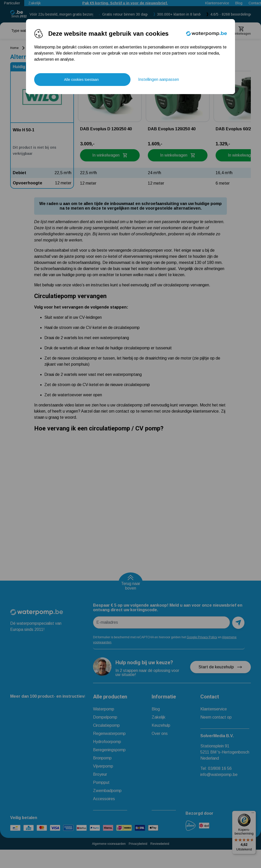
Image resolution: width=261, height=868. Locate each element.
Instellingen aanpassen (159, 79)
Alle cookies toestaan (81, 80)
